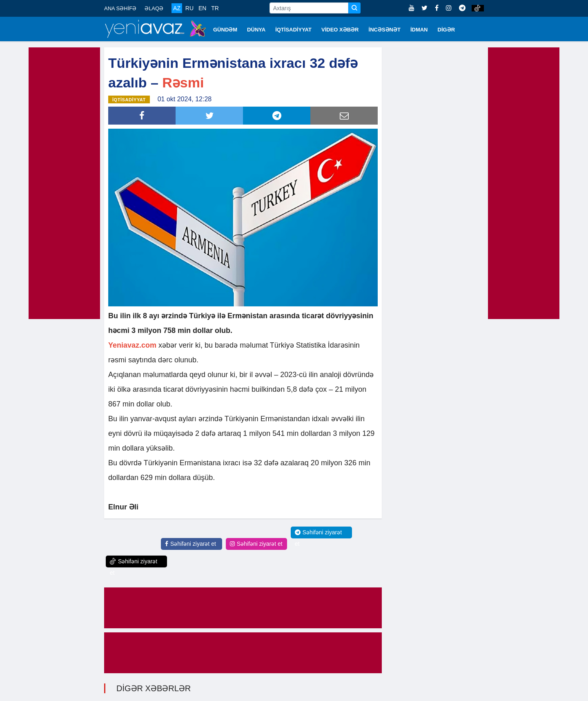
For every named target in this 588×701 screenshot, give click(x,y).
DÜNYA (256, 30)
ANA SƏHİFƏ (120, 8)
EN (202, 8)
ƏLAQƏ (154, 8)
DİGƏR (447, 30)
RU (189, 8)
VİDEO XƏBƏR (340, 30)
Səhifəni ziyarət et (190, 543)
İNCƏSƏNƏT (385, 30)
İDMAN (419, 30)
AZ (177, 8)
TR (215, 8)
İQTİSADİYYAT (293, 30)
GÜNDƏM (225, 30)
